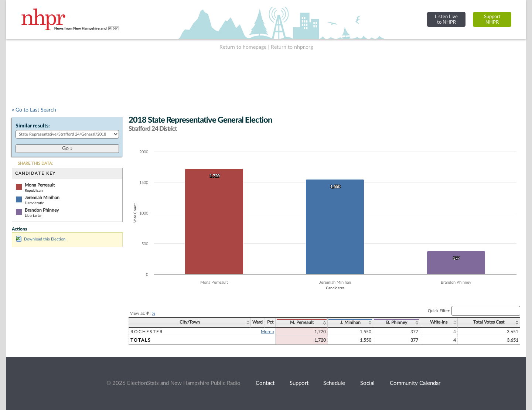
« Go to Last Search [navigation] (34, 110)
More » (267, 332)
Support (299, 383)
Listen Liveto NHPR (446, 19)
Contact (265, 383)
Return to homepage (243, 47)
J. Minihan (350, 322)
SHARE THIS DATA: (35, 163)
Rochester (147, 332)
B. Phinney (397, 322)
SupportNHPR (492, 19)
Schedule (334, 383)
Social (367, 383)
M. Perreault (302, 322)
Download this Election (41, 239)
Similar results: (33, 126)
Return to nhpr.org (292, 47)
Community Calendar (415, 383)
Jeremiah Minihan (42, 198)
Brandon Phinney (42, 210)
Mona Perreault (40, 185)
